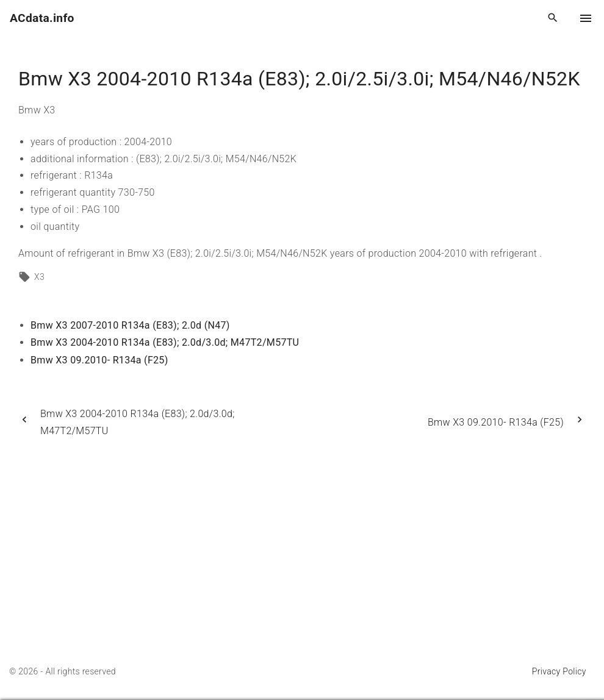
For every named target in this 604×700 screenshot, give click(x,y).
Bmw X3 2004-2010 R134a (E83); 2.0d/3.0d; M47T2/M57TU (165, 342)
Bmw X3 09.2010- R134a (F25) (99, 360)
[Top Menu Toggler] (586, 18)
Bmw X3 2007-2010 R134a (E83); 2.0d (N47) (130, 325)
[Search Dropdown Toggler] (553, 18)
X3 (39, 277)
